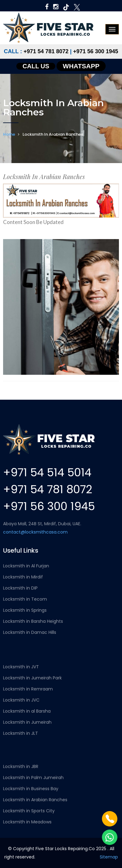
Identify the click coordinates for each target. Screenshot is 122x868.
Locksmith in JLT (21, 733)
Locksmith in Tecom (25, 599)
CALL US (36, 66)
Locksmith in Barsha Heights (33, 621)
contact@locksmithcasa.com (35, 532)
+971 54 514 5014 (47, 472)
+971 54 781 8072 (46, 51)
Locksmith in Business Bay (31, 789)
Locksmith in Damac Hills (30, 632)
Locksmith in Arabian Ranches (35, 800)
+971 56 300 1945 (96, 51)
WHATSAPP (81, 66)
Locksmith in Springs (25, 610)
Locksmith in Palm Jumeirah (33, 778)
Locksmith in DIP (20, 588)
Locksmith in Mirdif (23, 577)
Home (9, 134)
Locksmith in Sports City (29, 811)
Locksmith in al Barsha (27, 711)
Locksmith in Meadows (27, 822)
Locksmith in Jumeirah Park (32, 678)
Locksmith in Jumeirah (27, 722)
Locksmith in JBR (21, 766)
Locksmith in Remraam (28, 689)
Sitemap (109, 857)
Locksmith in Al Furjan (26, 566)
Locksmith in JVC (21, 700)
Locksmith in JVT (21, 667)
